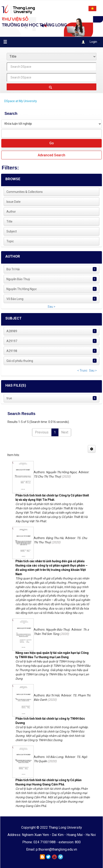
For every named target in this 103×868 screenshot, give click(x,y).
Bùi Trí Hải (13, 269)
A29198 (12, 351)
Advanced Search (51, 155)
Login (91, 42)
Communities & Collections (25, 192)
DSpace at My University (21, 101)
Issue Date (14, 202)
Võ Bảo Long (15, 299)
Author (11, 212)
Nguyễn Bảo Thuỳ (18, 279)
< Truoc (82, 370)
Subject (12, 231)
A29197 (12, 341)
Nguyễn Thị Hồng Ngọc (22, 289)
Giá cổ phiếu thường (20, 361)
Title (9, 221)
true (9, 398)
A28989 (12, 331)
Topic (10, 241)
